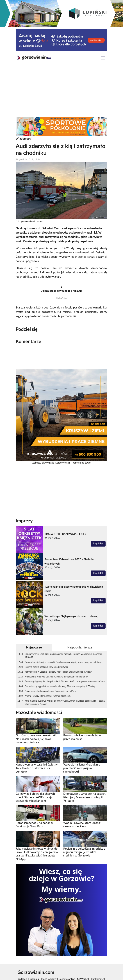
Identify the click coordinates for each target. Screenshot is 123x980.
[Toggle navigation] (103, 58)
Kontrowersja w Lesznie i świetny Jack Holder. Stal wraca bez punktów (58, 672)
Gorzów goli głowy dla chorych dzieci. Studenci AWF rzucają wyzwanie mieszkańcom (65, 681)
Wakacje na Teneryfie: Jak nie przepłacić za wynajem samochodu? (56, 677)
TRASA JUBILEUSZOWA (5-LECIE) (65, 534)
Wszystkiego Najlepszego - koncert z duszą (71, 616)
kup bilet (98, 544)
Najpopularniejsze (80, 647)
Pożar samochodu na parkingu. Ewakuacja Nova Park (50, 691)
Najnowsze (34, 647)
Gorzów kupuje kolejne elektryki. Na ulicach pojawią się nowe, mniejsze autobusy (63, 662)
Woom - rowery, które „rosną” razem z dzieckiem (48, 696)
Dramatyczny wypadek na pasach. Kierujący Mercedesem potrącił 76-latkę (60, 686)
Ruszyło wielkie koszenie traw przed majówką (46, 667)
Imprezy (24, 521)
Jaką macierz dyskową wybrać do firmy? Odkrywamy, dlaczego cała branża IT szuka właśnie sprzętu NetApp (65, 702)
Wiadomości (24, 139)
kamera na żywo (82, 463)
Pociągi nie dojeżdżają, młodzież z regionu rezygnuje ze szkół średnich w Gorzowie (84, 852)
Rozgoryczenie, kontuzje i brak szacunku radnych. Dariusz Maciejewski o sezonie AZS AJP (63, 656)
